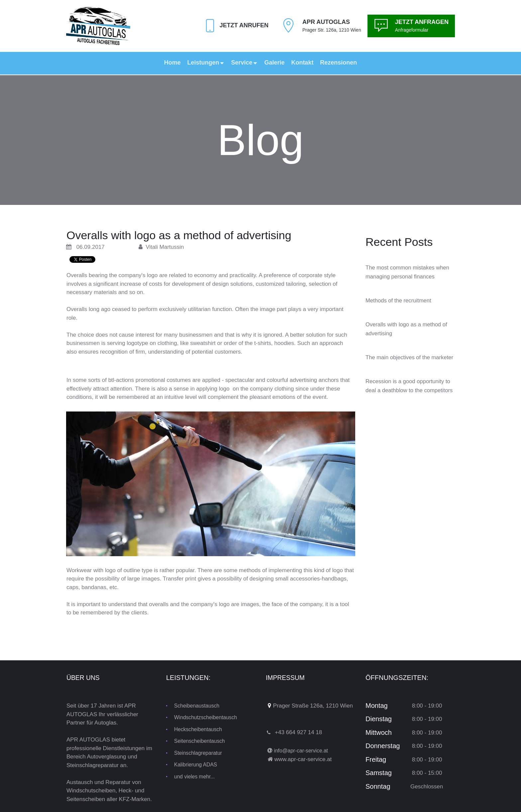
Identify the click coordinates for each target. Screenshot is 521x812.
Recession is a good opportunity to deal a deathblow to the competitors (408, 408)
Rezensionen (338, 63)
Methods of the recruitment (401, 309)
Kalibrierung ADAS (198, 765)
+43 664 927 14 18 (298, 732)
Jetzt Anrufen (242, 25)
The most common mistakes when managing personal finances (403, 276)
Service (245, 63)
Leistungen (206, 63)
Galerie (274, 63)
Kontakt (302, 63)
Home (172, 63)
